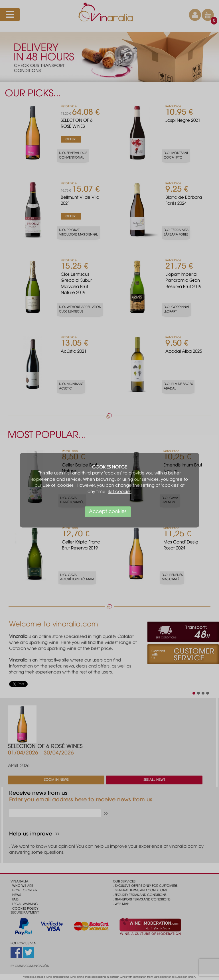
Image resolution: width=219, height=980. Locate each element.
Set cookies (120, 492)
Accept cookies (108, 512)
